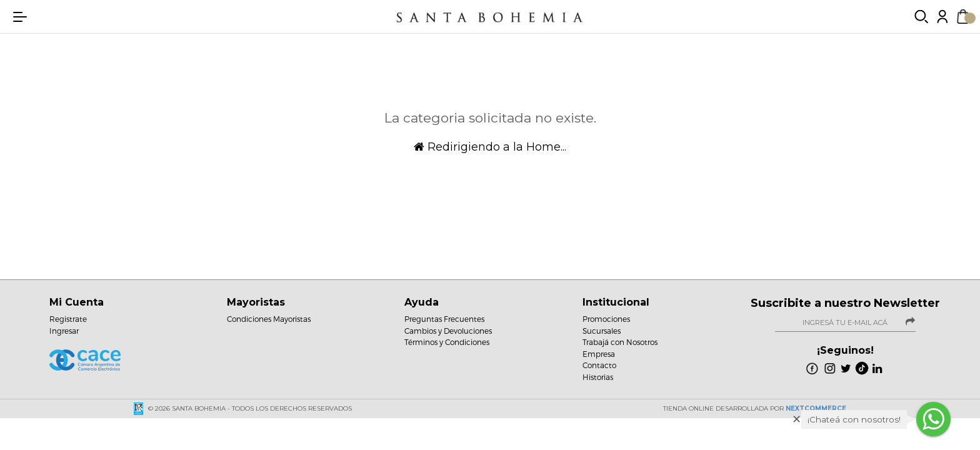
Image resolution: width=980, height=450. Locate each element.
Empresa (599, 354)
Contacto (599, 365)
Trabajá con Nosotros (620, 342)
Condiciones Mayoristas (269, 319)
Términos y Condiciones (447, 342)
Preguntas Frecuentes (444, 319)
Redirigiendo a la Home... (490, 147)
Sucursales (602, 331)
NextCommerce (816, 408)
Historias (598, 377)
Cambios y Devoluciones (448, 331)
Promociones (606, 319)
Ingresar (64, 331)
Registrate (68, 319)
